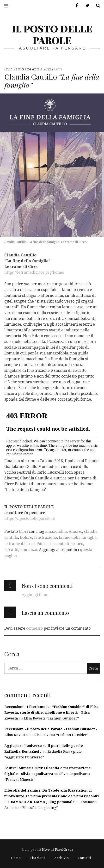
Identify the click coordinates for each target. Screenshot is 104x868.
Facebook (75, 6)
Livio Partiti (15, 69)
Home (16, 858)
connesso (34, 628)
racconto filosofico (66, 544)
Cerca (96, 6)
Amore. (75, 531)
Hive (46, 849)
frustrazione (46, 537)
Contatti (84, 858)
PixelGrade (64, 849)
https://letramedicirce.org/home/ (34, 272)
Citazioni (37, 858)
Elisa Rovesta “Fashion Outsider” (51, 718)
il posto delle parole (52, 34)
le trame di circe (19, 544)
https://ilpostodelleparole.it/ (30, 518)
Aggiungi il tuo (35, 595)
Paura (42, 544)
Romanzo (29, 550)
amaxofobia (56, 531)
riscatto (11, 550)
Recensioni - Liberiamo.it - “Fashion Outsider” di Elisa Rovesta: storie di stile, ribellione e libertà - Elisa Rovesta (52, 713)
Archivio (61, 858)
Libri (58, 69)
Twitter (86, 6)
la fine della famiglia (78, 537)
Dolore (26, 537)
